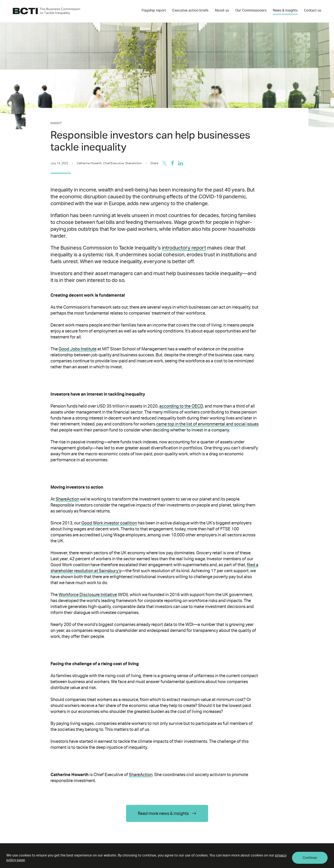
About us (222, 10)
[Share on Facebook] (173, 163)
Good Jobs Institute (78, 349)
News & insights (285, 10)
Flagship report (154, 10)
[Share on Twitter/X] (164, 163)
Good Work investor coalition (109, 523)
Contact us (313, 10)
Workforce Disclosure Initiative (88, 595)
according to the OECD (181, 406)
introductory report (184, 248)
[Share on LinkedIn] (181, 163)
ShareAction (67, 499)
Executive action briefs (190, 10)
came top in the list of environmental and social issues (207, 424)
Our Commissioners (251, 10)
